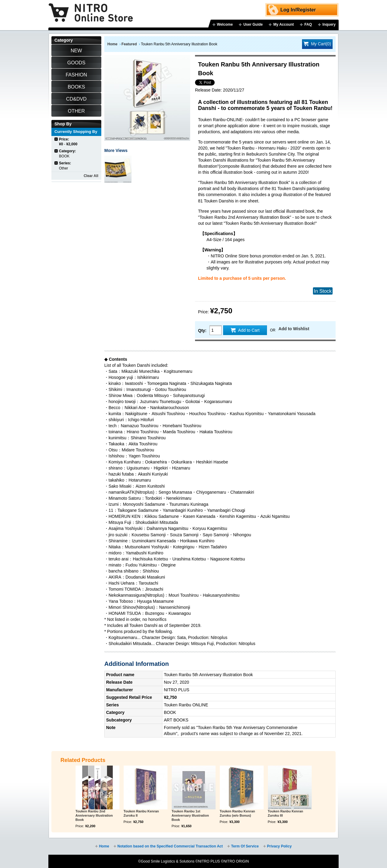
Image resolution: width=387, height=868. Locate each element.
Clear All (91, 176)
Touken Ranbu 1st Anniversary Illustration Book (190, 815)
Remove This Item (56, 139)
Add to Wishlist (294, 329)
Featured (129, 44)
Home (112, 44)
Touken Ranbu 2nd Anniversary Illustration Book (94, 815)
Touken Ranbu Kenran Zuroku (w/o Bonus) (237, 813)
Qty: (202, 331)
